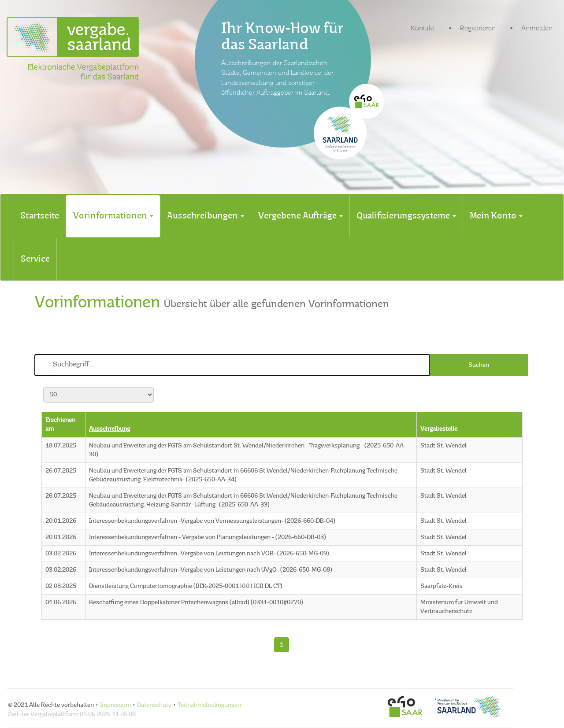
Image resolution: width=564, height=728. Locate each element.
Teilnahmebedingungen (209, 705)
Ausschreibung (109, 429)
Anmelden (537, 29)
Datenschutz (154, 705)
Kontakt (423, 29)
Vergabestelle (439, 429)
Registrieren (478, 29)
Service (35, 259)
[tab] (40, 216)
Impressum (115, 705)
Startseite (40, 216)
